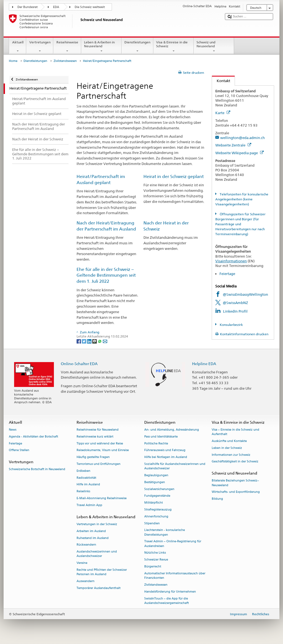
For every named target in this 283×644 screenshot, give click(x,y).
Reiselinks (83, 492)
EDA (56, 7)
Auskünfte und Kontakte (229, 441)
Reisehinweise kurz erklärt (95, 437)
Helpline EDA (204, 364)
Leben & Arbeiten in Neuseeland (101, 47)
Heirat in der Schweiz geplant (174, 176)
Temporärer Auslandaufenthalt (99, 588)
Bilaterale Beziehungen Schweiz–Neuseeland (235, 483)
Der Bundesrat (27, 7)
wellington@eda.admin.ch (243, 138)
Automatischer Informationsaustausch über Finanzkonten (175, 576)
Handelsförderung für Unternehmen (170, 592)
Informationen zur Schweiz (231, 455)
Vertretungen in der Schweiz (97, 524)
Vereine (82, 563)
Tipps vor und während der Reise (100, 443)
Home (13, 61)
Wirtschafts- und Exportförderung (236, 492)
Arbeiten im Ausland (91, 531)
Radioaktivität (86, 478)
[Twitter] (84, 341)
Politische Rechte (156, 443)
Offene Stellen (19, 450)
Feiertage (227, 274)
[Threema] (95, 341)
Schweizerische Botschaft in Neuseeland (37, 469)
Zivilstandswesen (65, 61)
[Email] (105, 341)
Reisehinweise (67, 47)
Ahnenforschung (156, 516)
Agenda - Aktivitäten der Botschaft (33, 437)
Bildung (217, 499)
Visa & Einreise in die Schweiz (174, 47)
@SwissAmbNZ (235, 303)
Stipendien (152, 523)
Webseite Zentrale (233, 145)
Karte (223, 113)
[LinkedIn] (90, 341)
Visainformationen (231, 261)
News (13, 430)
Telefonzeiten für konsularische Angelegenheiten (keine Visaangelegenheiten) (242, 199)
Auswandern (86, 581)
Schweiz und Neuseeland (214, 47)
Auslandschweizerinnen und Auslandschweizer (97, 554)
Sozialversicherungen (159, 489)
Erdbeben (83, 471)
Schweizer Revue (156, 560)
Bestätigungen (155, 482)
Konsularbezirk (231, 325)
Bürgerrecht (153, 567)
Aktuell (18, 47)
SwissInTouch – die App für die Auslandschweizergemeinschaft (167, 601)
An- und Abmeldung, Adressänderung (172, 430)
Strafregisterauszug (158, 510)
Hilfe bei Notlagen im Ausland (166, 457)
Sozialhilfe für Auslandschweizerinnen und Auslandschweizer (175, 466)
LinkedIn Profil (235, 311)
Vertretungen (40, 47)
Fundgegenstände (157, 496)
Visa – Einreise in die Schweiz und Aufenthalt (235, 432)
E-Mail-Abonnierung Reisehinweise (102, 498)
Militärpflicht (154, 503)
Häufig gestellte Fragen (93, 457)
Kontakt (221, 81)
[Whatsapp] (100, 341)
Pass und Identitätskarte (161, 437)
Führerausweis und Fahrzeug (165, 450)
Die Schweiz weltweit (90, 7)
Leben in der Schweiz (227, 448)
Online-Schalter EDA (79, 364)
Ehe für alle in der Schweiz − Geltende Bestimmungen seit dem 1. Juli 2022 (106, 275)
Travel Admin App (89, 505)
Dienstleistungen (137, 47)
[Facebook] (79, 341)
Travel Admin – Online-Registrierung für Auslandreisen (173, 544)
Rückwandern (86, 545)
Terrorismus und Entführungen (99, 464)
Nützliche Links (155, 553)
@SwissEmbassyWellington (245, 294)
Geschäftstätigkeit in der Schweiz (235, 462)
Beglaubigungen (156, 475)
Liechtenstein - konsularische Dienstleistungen (165, 532)
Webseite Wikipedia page (239, 153)
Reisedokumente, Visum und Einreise (103, 450)
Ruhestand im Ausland (93, 538)
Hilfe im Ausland (88, 485)
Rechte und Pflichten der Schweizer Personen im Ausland (102, 572)
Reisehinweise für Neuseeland (98, 430)
